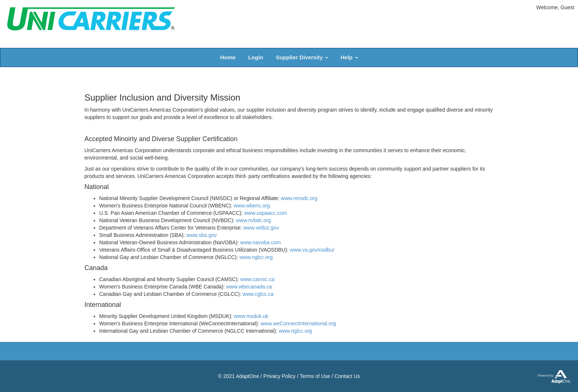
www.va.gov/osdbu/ (312, 250)
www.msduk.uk (251, 316)
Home (228, 57)
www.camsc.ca (257, 279)
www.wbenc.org (252, 206)
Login (256, 57)
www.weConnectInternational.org (298, 323)
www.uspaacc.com (265, 213)
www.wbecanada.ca (249, 287)
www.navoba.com (261, 242)
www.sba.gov (202, 235)
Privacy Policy (280, 376)
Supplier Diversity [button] (302, 57)
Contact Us (347, 376)
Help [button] (349, 57)
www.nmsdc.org (299, 198)
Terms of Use (315, 376)
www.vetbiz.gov (261, 228)
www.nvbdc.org (253, 220)
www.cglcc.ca (258, 294)
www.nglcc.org (256, 257)
